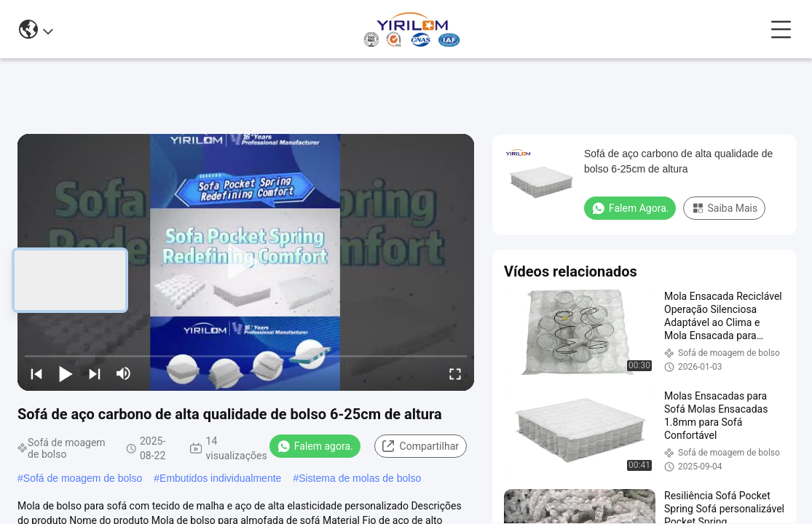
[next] (95, 373)
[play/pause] (66, 373)
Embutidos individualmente (220, 478)
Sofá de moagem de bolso (83, 478)
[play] (246, 262)
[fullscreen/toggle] (455, 373)
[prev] (36, 373)
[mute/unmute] (124, 373)
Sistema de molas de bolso (360, 478)
